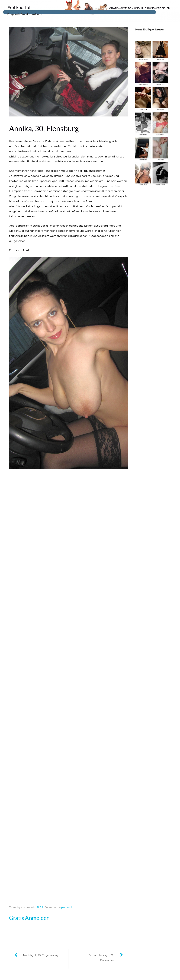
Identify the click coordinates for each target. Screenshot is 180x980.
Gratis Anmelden (29, 918)
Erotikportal (19, 8)
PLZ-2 (40, 907)
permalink (67, 907)
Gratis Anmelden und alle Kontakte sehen (140, 8)
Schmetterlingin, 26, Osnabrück (101, 958)
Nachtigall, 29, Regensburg (41, 955)
